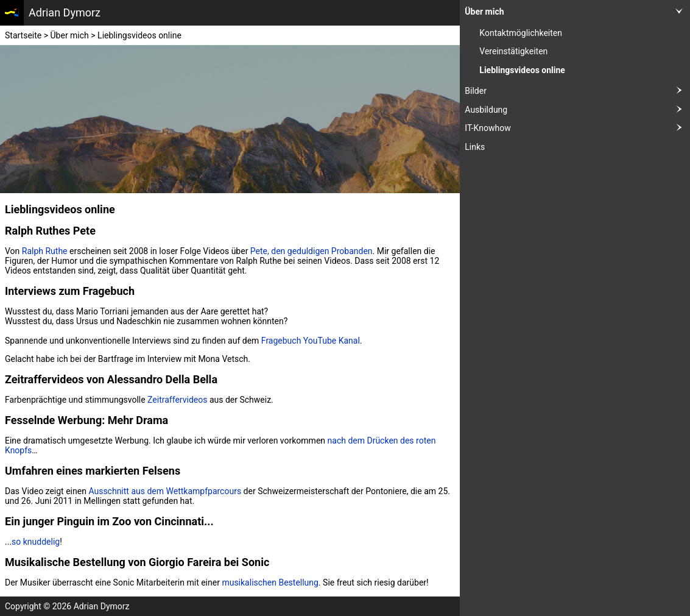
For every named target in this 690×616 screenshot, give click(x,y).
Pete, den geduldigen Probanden (312, 251)
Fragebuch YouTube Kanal (311, 341)
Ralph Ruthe (45, 251)
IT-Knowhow (577, 128)
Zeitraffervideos (177, 400)
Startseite (23, 35)
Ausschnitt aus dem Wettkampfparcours (165, 491)
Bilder (577, 91)
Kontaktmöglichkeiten (521, 33)
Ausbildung (577, 110)
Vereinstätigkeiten (513, 51)
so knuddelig (36, 542)
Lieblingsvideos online (522, 70)
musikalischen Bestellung (270, 582)
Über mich (577, 12)
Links (475, 147)
